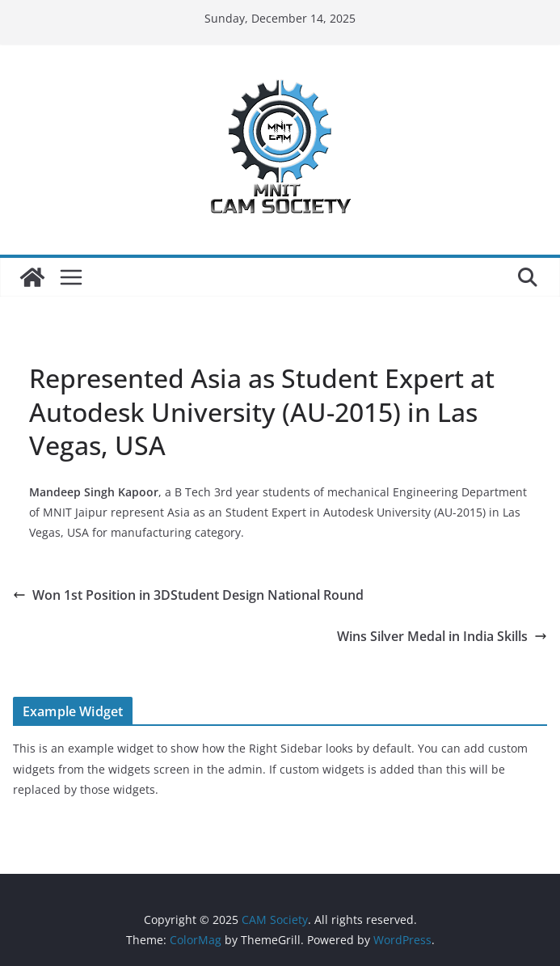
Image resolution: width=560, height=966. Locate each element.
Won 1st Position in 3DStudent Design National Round (192, 595)
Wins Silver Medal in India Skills (442, 636)
